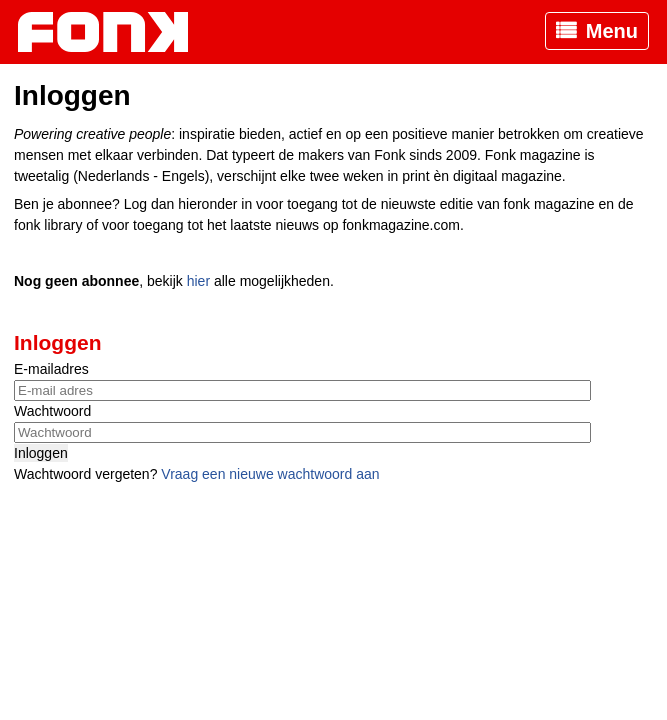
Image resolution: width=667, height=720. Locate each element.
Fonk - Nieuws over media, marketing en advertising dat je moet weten (113, 32)
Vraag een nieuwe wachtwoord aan (270, 474)
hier (198, 281)
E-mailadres (51, 369)
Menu (612, 31)
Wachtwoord (52, 411)
